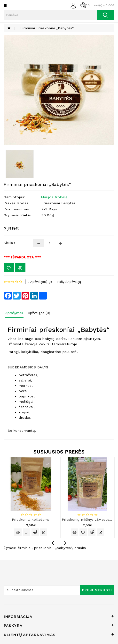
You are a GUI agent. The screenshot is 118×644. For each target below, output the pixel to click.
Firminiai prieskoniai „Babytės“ (47, 28)
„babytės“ (64, 548)
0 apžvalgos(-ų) (40, 282)
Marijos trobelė (54, 197)
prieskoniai (43, 548)
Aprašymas (14, 313)
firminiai (25, 548)
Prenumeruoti (97, 590)
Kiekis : (9, 243)
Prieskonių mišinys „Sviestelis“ (88, 520)
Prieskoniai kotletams (31, 520)
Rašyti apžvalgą (69, 282)
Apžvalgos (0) (39, 313)
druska (80, 548)
